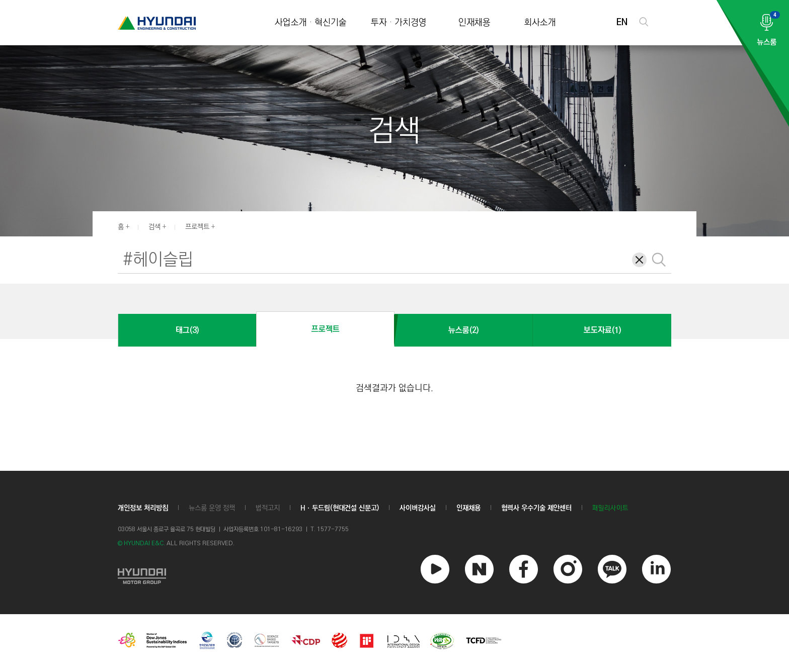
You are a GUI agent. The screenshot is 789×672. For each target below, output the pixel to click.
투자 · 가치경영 (399, 23)
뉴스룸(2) (463, 330)
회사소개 (540, 23)
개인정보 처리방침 (143, 508)
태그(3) (187, 330)
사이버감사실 (418, 508)
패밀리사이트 (610, 508)
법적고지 (268, 508)
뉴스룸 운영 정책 (212, 508)
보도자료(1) (602, 330)
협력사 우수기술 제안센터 (536, 508)
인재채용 (475, 23)
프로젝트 (197, 227)
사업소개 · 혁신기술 (311, 23)
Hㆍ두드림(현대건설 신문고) (340, 508)
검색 (154, 227)
